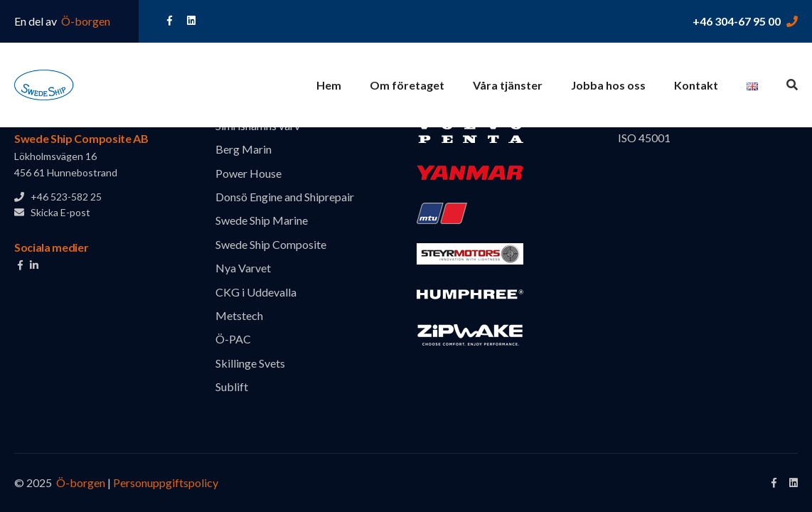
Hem (329, 85)
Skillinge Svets (250, 363)
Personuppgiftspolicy (166, 482)
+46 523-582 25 (58, 197)
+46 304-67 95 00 (737, 21)
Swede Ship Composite (271, 244)
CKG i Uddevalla (256, 292)
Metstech (239, 315)
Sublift (232, 386)
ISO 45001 (644, 138)
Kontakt (696, 85)
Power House (249, 173)
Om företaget (407, 85)
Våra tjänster (508, 85)
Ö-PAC (233, 339)
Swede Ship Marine (262, 220)
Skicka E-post (52, 212)
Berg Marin (244, 149)
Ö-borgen (85, 21)
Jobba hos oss (608, 85)
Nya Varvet (243, 268)
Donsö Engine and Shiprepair (285, 197)
